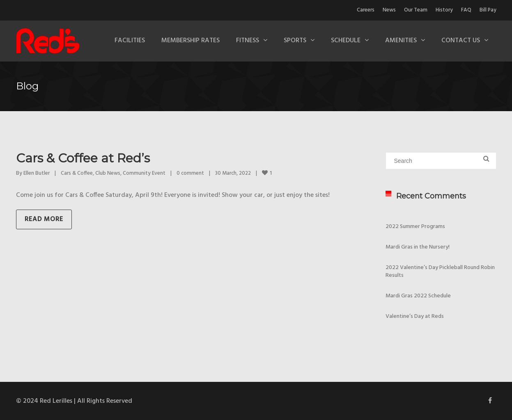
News (389, 10)
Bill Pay (488, 10)
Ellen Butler (37, 173)
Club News (108, 173)
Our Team (416, 10)
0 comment (190, 173)
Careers (366, 10)
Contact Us (461, 41)
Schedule (346, 41)
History (444, 10)
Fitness (248, 41)
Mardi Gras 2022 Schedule (418, 296)
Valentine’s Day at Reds (415, 316)
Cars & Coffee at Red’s (83, 158)
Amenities (401, 41)
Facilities (130, 41)
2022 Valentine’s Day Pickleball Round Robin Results (440, 272)
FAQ (466, 10)
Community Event (144, 173)
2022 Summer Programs (415, 227)
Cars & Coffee (77, 173)
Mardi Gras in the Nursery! (418, 247)
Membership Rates (191, 41)
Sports (295, 41)
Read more (44, 219)
